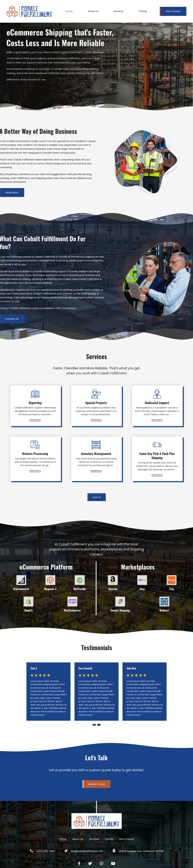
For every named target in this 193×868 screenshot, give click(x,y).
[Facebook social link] (79, 864)
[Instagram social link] (101, 864)
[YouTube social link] (113, 864)
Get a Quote (173, 11)
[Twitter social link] (90, 864)
